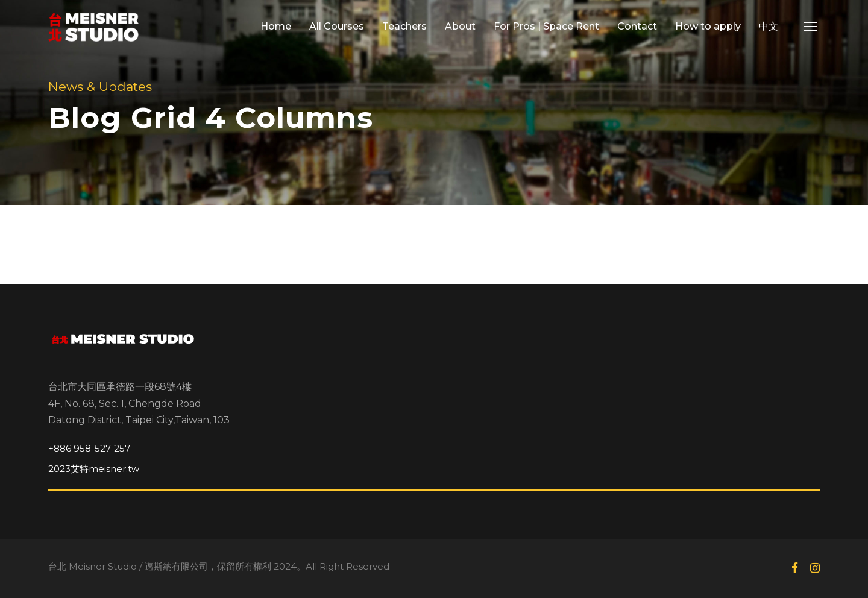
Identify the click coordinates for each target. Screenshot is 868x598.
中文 (769, 26)
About (460, 26)
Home (276, 26)
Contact (637, 26)
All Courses (337, 26)
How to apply (708, 26)
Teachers (404, 26)
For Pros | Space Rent (546, 26)
